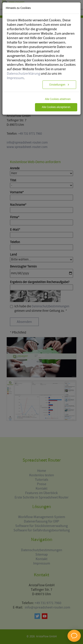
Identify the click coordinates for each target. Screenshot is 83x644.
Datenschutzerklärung (23, 66)
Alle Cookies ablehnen (58, 92)
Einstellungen (58, 77)
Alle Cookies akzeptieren (56, 100)
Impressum (15, 71)
